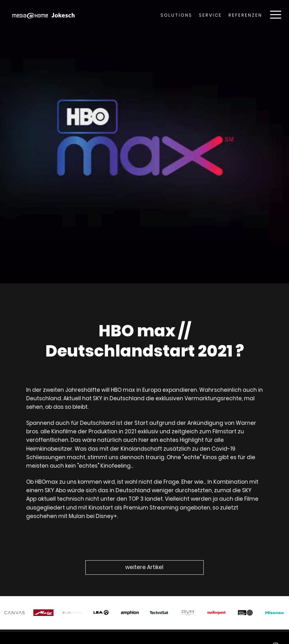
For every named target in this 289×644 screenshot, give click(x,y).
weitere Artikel (144, 567)
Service (210, 15)
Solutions (176, 15)
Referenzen (245, 15)
